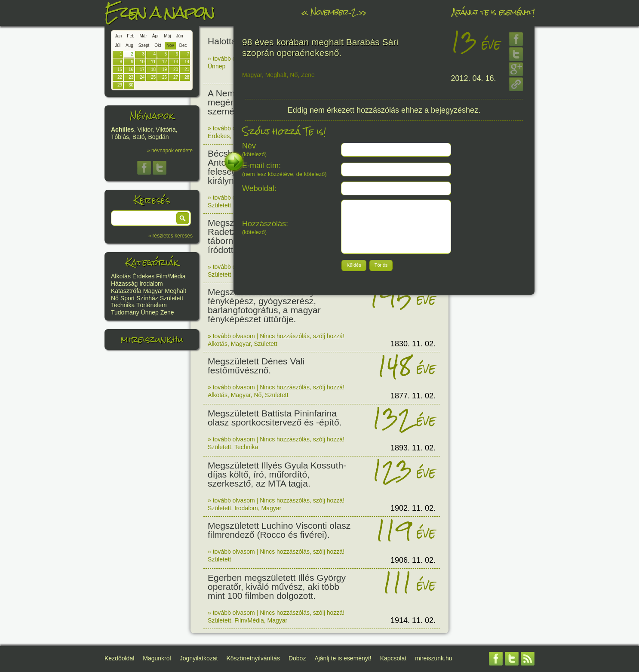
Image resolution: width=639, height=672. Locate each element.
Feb (131, 36)
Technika (123, 305)
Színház (147, 298)
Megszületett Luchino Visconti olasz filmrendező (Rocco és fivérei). (279, 530)
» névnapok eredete (170, 151)
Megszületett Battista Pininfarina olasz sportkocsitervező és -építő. (275, 418)
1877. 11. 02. (413, 396)
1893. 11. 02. (413, 448)
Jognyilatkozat (199, 658)
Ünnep (150, 312)
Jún (179, 36)
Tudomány (125, 312)
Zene (167, 312)
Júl (118, 45)
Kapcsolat (393, 658)
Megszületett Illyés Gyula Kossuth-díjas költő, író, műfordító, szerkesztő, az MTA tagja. (277, 474)
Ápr (156, 36)
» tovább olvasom (231, 59)
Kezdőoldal (119, 658)
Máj (167, 36)
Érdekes (143, 276)
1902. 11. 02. (413, 508)
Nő (115, 298)
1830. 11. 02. (413, 344)
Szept (144, 45)
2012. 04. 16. (474, 78)
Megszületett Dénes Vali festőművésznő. (256, 366)
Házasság (124, 284)
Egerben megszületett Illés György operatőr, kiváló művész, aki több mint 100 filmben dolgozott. (277, 587)
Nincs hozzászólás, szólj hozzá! (302, 336)
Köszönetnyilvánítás (253, 658)
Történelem (152, 305)
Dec (183, 45)
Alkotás (121, 276)
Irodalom (151, 284)
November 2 (333, 12)
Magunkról (157, 658)
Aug (129, 45)
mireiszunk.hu (152, 339)
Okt (158, 45)
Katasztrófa (126, 291)
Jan (118, 36)
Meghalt (175, 291)
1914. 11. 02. (413, 620)
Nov (170, 45)
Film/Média (171, 276)
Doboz (297, 658)
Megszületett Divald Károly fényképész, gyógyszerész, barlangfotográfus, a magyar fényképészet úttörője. (264, 305)
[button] (183, 218)
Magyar (153, 291)
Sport (127, 298)
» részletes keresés (171, 236)
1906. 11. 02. (413, 560)
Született (172, 298)
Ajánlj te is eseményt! (493, 12)
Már (143, 36)
